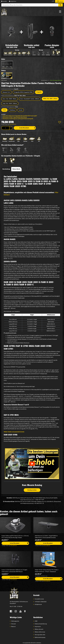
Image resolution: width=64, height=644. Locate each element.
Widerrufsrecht (39, 629)
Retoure (13, 626)
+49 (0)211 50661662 (41, 602)
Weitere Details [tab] (16, 169)
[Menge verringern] (11, 129)
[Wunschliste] (53, 1)
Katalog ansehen (32, 490)
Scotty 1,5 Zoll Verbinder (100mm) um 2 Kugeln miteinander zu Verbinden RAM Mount (14, 571)
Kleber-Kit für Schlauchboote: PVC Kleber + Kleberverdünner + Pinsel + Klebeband (47, 571)
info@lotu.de (38, 604)
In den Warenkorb (27, 128)
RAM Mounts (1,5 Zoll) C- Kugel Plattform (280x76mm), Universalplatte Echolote (46, 537)
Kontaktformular (39, 599)
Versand (13, 624)
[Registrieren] (13, 1)
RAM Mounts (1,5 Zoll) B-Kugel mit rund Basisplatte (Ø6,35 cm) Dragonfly (18, 119)
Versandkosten (13, 124)
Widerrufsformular (40, 632)
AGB (36, 621)
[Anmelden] (4, 1)
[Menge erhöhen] (11, 127)
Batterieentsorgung (40, 637)
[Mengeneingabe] (5, 128)
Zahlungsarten (15, 621)
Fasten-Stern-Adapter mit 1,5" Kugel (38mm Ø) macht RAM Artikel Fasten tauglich (20, 116)
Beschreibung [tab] (6, 169)
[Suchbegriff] (30, 5)
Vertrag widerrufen (40, 635)
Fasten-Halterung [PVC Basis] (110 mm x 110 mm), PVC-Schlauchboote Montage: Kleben (15, 537)
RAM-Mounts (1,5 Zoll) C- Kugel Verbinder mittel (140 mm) (15, 117)
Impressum (38, 626)
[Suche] (60, 5)
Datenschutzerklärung (41, 624)
